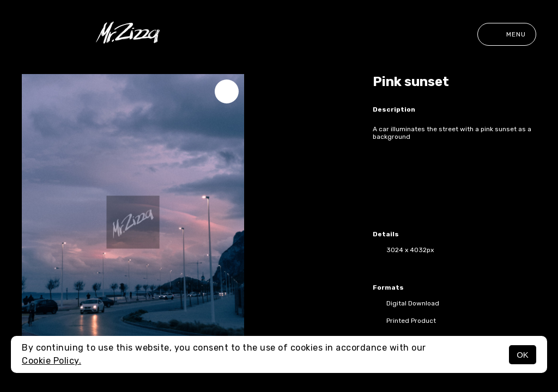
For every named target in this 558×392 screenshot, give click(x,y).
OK (523, 355)
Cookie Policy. (51, 361)
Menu (507, 34)
